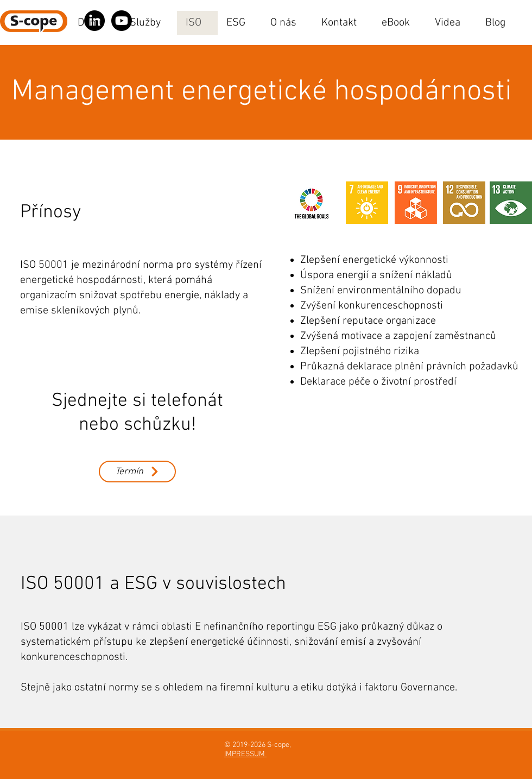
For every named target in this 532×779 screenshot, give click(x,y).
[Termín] (137, 472)
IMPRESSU (242, 754)
